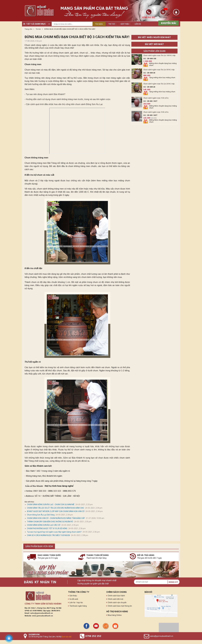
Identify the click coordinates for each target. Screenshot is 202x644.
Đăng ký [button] (173, 582)
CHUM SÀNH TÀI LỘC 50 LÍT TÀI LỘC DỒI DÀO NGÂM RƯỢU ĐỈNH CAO (56, 508)
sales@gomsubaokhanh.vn (42, 613)
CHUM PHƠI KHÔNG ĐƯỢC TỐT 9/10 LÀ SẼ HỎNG (47, 528)
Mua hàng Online (115, 615)
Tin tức (112, 24)
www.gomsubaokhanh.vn (43, 616)
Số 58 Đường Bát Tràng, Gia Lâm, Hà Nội (50, 637)
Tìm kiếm (99, 24)
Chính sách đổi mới (115, 599)
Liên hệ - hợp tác (76, 602)
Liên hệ (138, 24)
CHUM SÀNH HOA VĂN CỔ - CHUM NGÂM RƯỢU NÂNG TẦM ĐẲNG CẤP (56, 518)
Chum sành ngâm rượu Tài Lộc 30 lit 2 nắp (159, 70)
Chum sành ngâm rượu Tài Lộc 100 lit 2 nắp (159, 55)
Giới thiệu (125, 24)
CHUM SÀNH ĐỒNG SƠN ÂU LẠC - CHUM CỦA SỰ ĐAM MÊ (51, 504)
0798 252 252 (93, 636)
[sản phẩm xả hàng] (168, 23)
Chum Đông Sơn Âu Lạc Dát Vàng (41, 515)
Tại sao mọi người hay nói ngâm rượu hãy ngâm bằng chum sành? (54, 532)
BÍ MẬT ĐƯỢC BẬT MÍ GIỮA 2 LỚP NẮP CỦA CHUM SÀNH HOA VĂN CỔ (56, 511)
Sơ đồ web (74, 599)
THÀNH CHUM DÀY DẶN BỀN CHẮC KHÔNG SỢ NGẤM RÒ (50, 522)
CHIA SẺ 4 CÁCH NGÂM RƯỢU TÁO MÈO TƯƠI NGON (48, 535)
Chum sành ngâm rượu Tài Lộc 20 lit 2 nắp (159, 84)
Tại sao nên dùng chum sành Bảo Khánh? (46, 94)
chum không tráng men (59, 56)
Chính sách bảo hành (116, 596)
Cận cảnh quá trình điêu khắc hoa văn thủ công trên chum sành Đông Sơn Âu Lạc (64, 104)
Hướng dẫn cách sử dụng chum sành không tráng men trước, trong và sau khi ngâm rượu (68, 99)
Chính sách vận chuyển (117, 602)
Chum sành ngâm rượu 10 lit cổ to (156, 112)
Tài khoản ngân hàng (78, 606)
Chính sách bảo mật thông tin (120, 606)
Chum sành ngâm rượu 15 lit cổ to (156, 98)
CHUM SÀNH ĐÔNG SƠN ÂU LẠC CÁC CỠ (44, 525)
